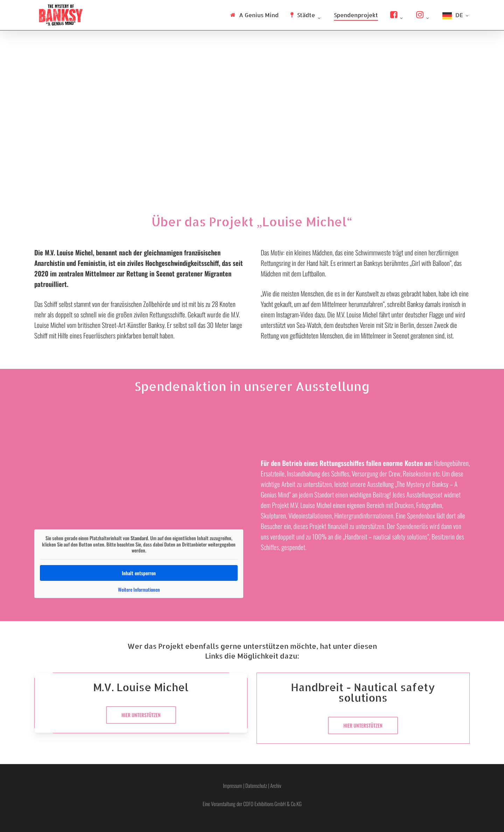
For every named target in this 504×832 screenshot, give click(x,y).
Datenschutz (256, 785)
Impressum (233, 785)
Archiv (276, 785)
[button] (141, 715)
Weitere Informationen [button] (139, 589)
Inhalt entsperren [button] (139, 573)
